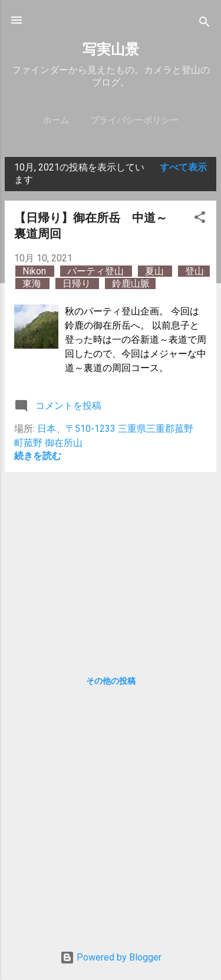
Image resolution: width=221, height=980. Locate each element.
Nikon (35, 271)
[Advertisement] (111, 564)
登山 (194, 271)
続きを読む (38, 456)
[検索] (204, 24)
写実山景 (111, 50)
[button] (200, 219)
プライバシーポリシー (134, 120)
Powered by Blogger (111, 957)
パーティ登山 (97, 271)
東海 (33, 283)
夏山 (156, 271)
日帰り (78, 283)
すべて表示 (183, 167)
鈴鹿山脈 (131, 283)
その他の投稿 (111, 681)
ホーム (56, 120)
